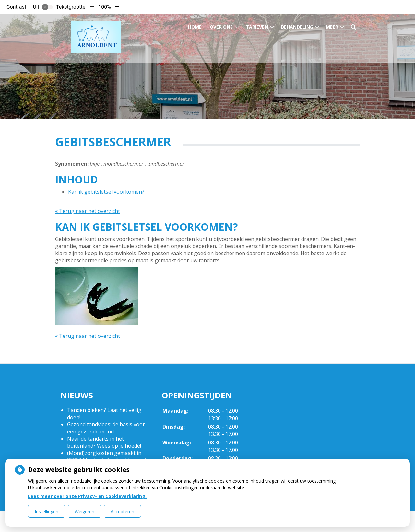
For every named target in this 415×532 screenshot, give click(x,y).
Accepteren (122, 511)
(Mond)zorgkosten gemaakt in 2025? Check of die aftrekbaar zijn (108, 456)
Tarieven (257, 25)
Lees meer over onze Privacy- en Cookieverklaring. (87, 496)
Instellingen (47, 511)
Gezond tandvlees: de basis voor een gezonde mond (106, 428)
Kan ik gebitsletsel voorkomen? (106, 192)
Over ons (221, 25)
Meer (332, 25)
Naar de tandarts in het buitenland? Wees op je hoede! (104, 442)
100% (105, 7)
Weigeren (84, 511)
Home (195, 25)
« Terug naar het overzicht (88, 211)
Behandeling (297, 25)
